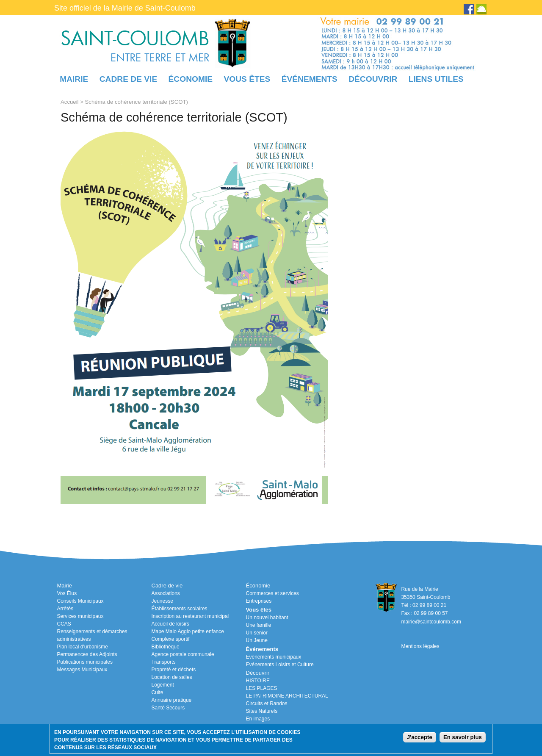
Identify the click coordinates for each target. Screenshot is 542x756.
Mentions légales (420, 646)
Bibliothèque (166, 647)
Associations (166, 593)
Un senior (257, 633)
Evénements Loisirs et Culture (280, 665)
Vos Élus (67, 593)
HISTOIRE (258, 681)
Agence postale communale (183, 654)
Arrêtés (65, 609)
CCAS (64, 624)
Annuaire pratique (172, 700)
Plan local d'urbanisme (83, 647)
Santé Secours (168, 708)
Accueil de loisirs (170, 624)
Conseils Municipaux (80, 601)
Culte (158, 692)
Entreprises (259, 601)
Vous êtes (247, 79)
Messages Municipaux (82, 670)
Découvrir (373, 79)
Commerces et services (272, 593)
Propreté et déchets (174, 670)
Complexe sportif (171, 639)
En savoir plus (463, 737)
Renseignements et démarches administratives (92, 635)
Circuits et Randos (267, 703)
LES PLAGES (262, 688)
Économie (191, 79)
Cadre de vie (128, 79)
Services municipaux (80, 616)
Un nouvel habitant (267, 618)
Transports (164, 662)
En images (258, 719)
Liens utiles (436, 79)
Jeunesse (162, 601)
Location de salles (172, 677)
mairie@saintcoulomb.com (431, 622)
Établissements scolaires (180, 609)
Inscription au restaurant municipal (190, 616)
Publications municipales (85, 662)
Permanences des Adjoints (87, 654)
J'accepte (420, 737)
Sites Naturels (262, 711)
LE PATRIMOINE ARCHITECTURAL (287, 696)
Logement (163, 685)
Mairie (74, 79)
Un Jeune (257, 640)
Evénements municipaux (274, 657)
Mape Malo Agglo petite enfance (188, 631)
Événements (310, 79)
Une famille (259, 625)
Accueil (70, 102)
